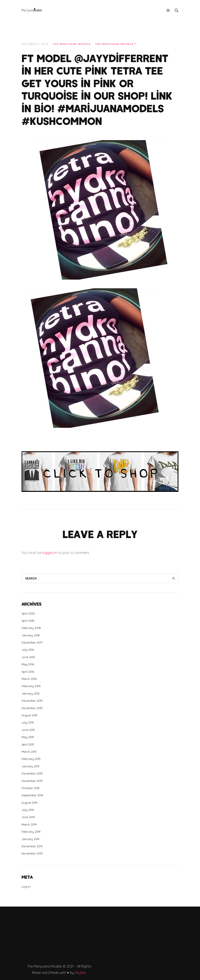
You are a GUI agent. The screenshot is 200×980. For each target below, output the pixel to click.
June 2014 (28, 817)
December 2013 (32, 846)
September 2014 (32, 795)
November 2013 (32, 853)
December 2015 (32, 701)
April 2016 (28, 672)
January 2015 (31, 766)
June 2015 (28, 730)
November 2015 (32, 708)
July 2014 (28, 810)
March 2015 (29, 752)
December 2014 (32, 773)
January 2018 (31, 635)
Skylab (80, 973)
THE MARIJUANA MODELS (72, 44)
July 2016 (28, 650)
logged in (50, 553)
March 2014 (29, 824)
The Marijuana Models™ (116, 44)
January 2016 (31, 693)
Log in (26, 887)
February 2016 (31, 686)
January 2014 (31, 839)
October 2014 (31, 788)
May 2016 (28, 664)
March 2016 (29, 679)
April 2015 (28, 744)
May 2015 (28, 737)
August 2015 (30, 715)
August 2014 (30, 803)
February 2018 (31, 628)
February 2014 (31, 832)
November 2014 (32, 781)
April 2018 (28, 621)
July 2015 (28, 722)
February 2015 (31, 759)
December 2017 (32, 642)
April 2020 (28, 613)
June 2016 (28, 657)
